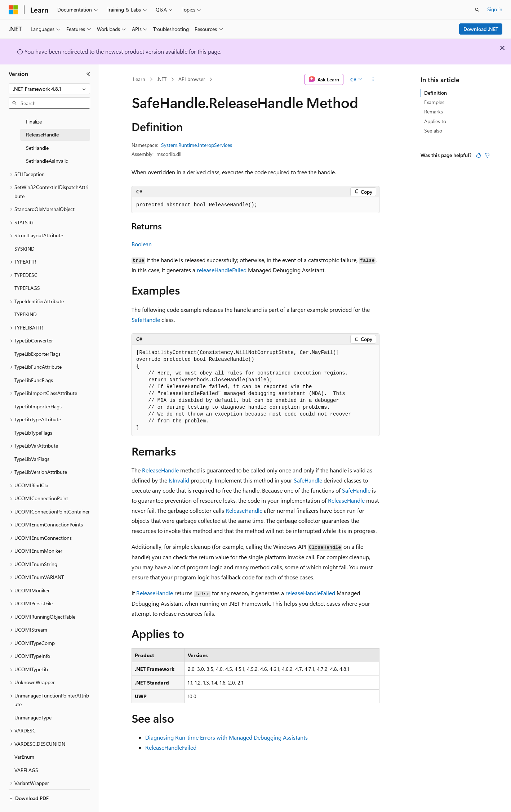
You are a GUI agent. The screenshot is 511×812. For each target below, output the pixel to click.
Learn (139, 79)
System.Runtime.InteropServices (197, 145)
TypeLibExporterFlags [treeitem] (37, 341)
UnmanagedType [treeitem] (33, 705)
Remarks (434, 111)
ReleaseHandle (160, 470)
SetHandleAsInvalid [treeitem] (47, 148)
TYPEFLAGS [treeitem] (27, 275)
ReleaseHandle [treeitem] (42, 122)
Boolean (142, 244)
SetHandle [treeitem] (37, 135)
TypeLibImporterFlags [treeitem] (38, 394)
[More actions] (373, 80)
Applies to (435, 121)
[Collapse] (88, 74)
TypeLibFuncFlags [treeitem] (34, 367)
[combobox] (49, 89)
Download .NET (481, 29)
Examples (434, 102)
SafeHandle (146, 320)
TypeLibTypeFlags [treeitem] (33, 420)
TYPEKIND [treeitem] (26, 302)
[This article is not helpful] (487, 155)
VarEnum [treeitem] (24, 744)
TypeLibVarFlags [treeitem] (32, 446)
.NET (162, 79)
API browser (192, 79)
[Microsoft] (13, 10)
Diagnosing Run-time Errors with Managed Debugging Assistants (226, 737)
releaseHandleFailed (222, 270)
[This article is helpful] (479, 155)
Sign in (495, 9)
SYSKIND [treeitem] (25, 236)
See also (433, 131)
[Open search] (477, 10)
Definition (436, 93)
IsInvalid (179, 480)
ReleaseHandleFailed (171, 747)
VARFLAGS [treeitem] (26, 757)
